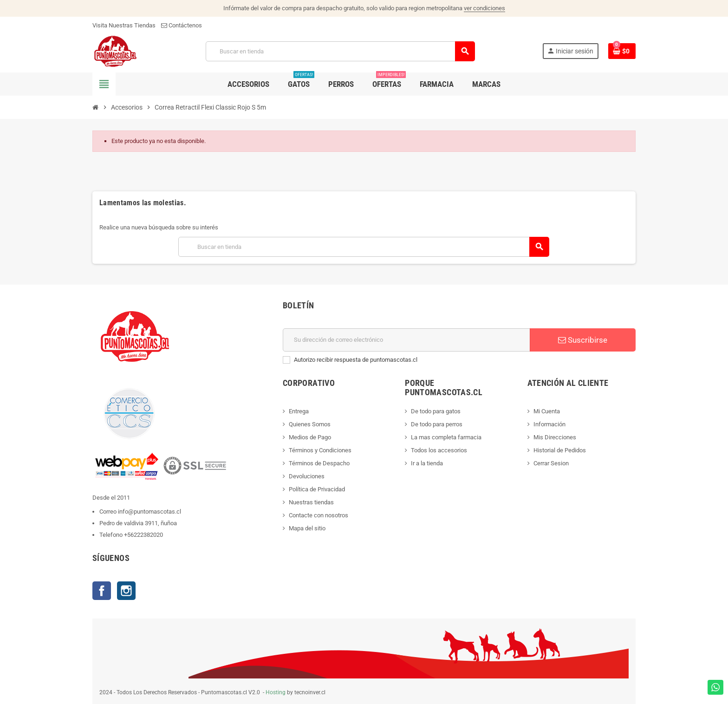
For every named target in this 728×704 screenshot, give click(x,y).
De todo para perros (437, 424)
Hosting (276, 692)
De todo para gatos (436, 411)
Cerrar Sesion (551, 463)
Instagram (126, 591)
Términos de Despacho (319, 463)
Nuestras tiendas (311, 502)
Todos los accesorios (439, 450)
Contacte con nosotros (318, 515)
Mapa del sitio (307, 528)
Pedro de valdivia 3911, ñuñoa (138, 523)
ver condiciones (484, 8)
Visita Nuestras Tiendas (124, 25)
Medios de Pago (310, 437)
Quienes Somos (310, 424)
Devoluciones (307, 476)
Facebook (102, 591)
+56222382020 (143, 535)
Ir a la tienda (427, 463)
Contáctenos (182, 25)
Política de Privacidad (317, 489)
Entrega (299, 411)
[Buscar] (340, 51)
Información (549, 424)
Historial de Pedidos (560, 450)
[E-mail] (406, 340)
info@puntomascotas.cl (149, 512)
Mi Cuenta (547, 411)
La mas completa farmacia (446, 437)
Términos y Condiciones (320, 450)
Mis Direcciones (555, 437)
